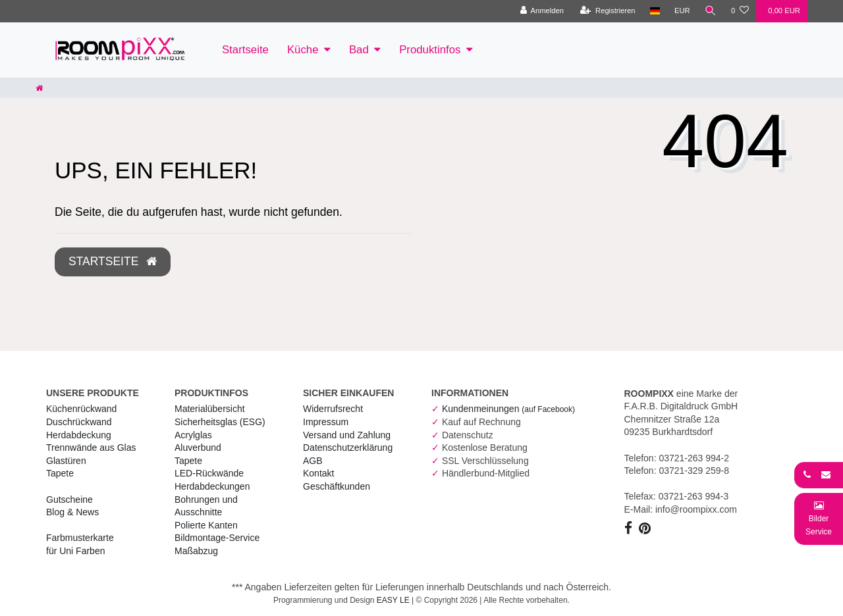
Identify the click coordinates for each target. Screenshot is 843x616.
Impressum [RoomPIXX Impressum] (326, 422)
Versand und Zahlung (347, 435)
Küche (303, 50)
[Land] (655, 11)
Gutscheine (69, 500)
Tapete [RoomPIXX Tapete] (188, 461)
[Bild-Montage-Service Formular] (819, 518)
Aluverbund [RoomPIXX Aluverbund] (198, 448)
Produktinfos (430, 50)
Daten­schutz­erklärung (348, 448)
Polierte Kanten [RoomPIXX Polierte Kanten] (206, 525)
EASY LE (393, 600)
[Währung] (682, 11)
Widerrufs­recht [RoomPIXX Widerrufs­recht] (333, 409)
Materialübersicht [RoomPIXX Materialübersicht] (210, 409)
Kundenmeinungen (508, 409)
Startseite (245, 50)
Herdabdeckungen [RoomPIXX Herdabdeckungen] (212, 486)
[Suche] (711, 11)
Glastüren (66, 461)
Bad (359, 50)
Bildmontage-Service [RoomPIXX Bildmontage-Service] (217, 538)
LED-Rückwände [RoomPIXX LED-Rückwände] (209, 473)
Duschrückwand (79, 422)
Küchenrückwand (81, 409)
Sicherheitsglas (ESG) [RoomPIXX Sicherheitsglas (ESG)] (220, 422)
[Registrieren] (608, 11)
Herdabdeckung (79, 435)
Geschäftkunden (337, 486)
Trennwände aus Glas (91, 448)
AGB (313, 461)
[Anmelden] (542, 11)
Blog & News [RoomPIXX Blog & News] (72, 512)
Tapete (60, 473)
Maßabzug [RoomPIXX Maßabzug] (196, 551)
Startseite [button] (113, 261)
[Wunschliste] (740, 11)
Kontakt (318, 473)
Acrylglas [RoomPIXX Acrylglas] (193, 435)
